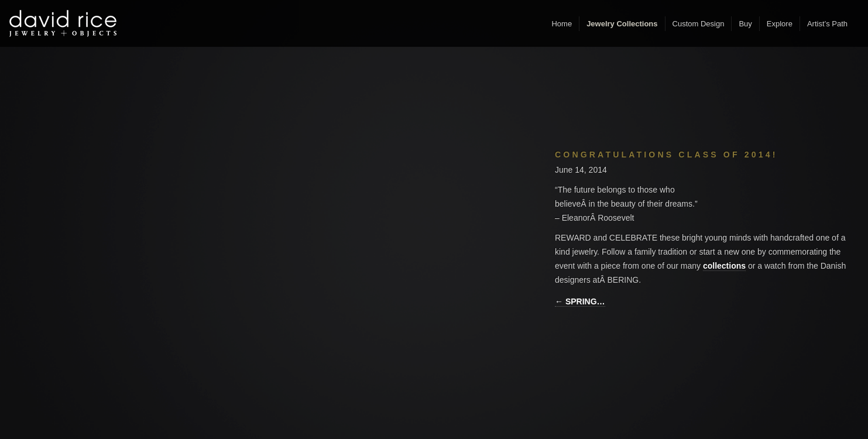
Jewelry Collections (622, 24)
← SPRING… (580, 301)
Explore (780, 24)
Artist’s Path (827, 24)
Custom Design (699, 24)
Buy (745, 24)
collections (724, 266)
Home (562, 24)
